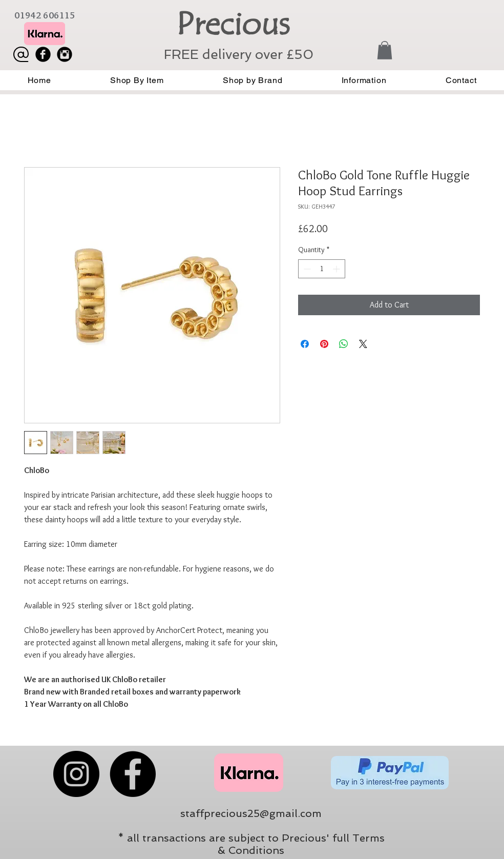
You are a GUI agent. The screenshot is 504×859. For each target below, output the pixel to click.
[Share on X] (363, 344)
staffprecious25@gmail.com (251, 813)
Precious (233, 24)
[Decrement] (306, 269)
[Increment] (337, 269)
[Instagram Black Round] (65, 54)
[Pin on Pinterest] (324, 344)
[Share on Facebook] (305, 344)
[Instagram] (76, 774)
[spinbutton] (322, 269)
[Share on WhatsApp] (344, 344)
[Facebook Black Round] (43, 54)
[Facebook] (133, 774)
